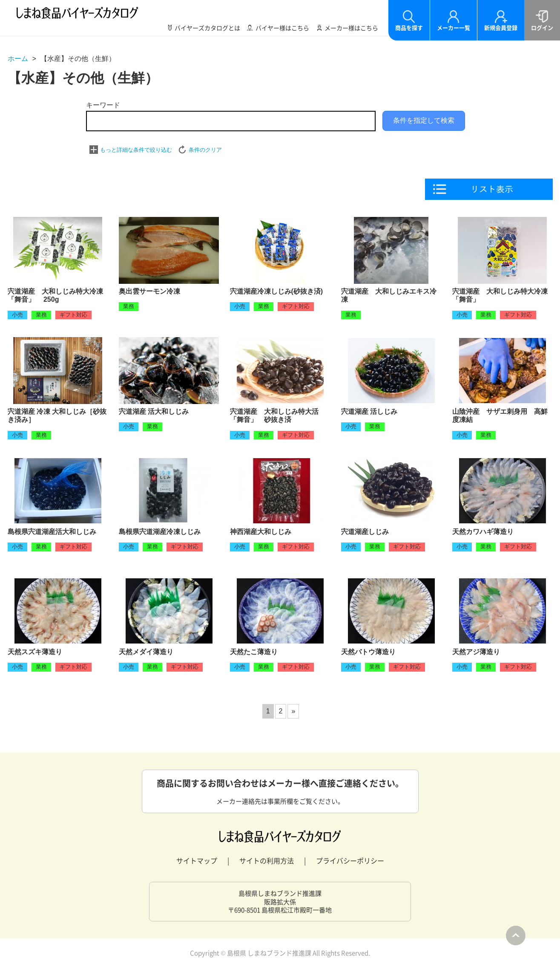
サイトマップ (197, 860)
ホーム (18, 59)
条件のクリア (205, 150)
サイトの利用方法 (267, 860)
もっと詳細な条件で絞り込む (136, 150)
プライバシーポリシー (350, 860)
